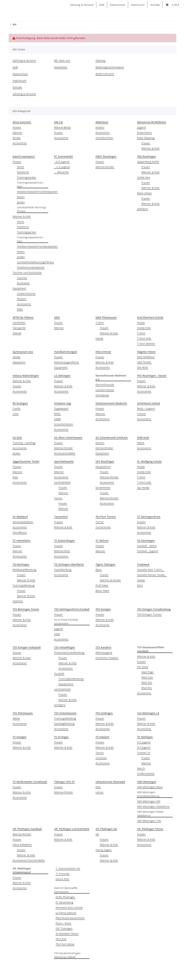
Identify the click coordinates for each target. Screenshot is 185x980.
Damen (100, 443)
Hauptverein (103, 467)
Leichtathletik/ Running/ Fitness (32, 209)
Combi (17, 408)
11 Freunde (63, 874)
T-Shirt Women (146, 344)
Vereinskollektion (23, 522)
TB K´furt (61, 939)
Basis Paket (102, 591)
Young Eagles (104, 850)
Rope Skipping (146, 138)
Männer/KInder (105, 167)
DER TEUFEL (144, 362)
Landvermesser (105, 390)
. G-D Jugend (62, 162)
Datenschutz (118, 5)
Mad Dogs (148, 672)
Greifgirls (60, 705)
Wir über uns (62, 60)
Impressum (138, 5)
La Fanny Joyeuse (66, 913)
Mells (57, 414)
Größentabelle (146, 774)
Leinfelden (19, 323)
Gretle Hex (143, 177)
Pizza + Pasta (63, 923)
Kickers (100, 127)
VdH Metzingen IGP (149, 801)
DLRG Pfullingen (65, 897)
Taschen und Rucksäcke (27, 273)
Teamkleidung (63, 570)
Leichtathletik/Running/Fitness (35, 262)
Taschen (22, 278)
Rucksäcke (23, 283)
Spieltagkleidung (64, 724)
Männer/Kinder (64, 448)
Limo (16, 414)
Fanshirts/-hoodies (107, 658)
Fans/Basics (20, 532)
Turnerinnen (103, 527)
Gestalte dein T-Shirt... (151, 570)
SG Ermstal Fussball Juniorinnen (66, 622)
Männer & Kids (150, 148)
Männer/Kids (62, 551)
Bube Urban (144, 193)
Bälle (20, 309)
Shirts (21, 167)
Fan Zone (143, 667)
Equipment (19, 288)
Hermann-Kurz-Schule (69, 907)
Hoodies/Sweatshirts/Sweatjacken (37, 192)
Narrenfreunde (105, 385)
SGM (57, 634)
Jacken (21, 202)
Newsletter (61, 67)
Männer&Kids (63, 127)
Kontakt (155, 5)
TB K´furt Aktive (65, 944)
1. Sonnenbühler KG (68, 868)
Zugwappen (61, 408)
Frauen (17, 127)
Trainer (142, 414)
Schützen (101, 758)
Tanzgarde (19, 328)
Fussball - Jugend (148, 551)
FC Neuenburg (64, 902)
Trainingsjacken (27, 177)
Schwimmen (103, 488)
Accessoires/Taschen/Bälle (29, 860)
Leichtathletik (62, 482)
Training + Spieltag (24, 443)
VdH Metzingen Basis (150, 787)
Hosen (21, 197)
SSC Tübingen (64, 928)
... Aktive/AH (61, 172)
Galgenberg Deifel (148, 162)
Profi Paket (102, 585)
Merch (141, 768)
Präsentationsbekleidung (69, 653)
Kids (15, 477)
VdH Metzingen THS (149, 821)
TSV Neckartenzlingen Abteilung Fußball (67, 955)
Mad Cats (147, 677)
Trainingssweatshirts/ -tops (31, 184)
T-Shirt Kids (144, 338)
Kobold (17, 333)
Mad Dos (147, 683)
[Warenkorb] (172, 5)
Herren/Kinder (104, 448)
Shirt (140, 585)
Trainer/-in (144, 753)
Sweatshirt (19, 362)
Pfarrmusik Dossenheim (70, 918)
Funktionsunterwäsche (31, 267)
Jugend (141, 127)
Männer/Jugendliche (67, 362)
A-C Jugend (144, 742)
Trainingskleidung (24, 585)
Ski (97, 834)
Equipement (66, 684)
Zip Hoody (143, 488)
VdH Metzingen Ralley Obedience (150, 814)
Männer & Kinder (110, 580)
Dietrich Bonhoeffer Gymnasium (66, 890)
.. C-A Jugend (62, 167)
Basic (99, 570)
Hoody (99, 338)
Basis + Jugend (146, 408)
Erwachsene (144, 133)
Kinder (17, 138)
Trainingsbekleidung (71, 679)
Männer (17, 133)
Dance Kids (62, 879)
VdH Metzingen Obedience (153, 806)
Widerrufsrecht (105, 74)
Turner (100, 522)
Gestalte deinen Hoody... (152, 575)
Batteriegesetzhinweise (110, 67)
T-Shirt (100, 323)
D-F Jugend (144, 747)
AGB (102, 5)
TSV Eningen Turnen (149, 614)
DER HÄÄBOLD (146, 357)
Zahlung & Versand (82, 5)
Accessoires (20, 143)
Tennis (58, 498)
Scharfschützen (64, 424)
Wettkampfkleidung (24, 570)
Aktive (141, 443)
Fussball (59, 673)
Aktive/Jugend (104, 653)
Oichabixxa (102, 395)
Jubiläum (143, 209)
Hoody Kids (144, 328)
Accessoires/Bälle (65, 453)
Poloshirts (23, 172)
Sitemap (101, 60)
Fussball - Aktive (147, 546)
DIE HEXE (143, 367)
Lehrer (100, 792)
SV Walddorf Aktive (67, 934)
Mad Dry (147, 688)
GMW (57, 419)
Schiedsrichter (104, 138)
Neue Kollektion (22, 845)
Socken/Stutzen (26, 294)
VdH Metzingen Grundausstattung (148, 794)
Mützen (22, 299)
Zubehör (18, 601)
